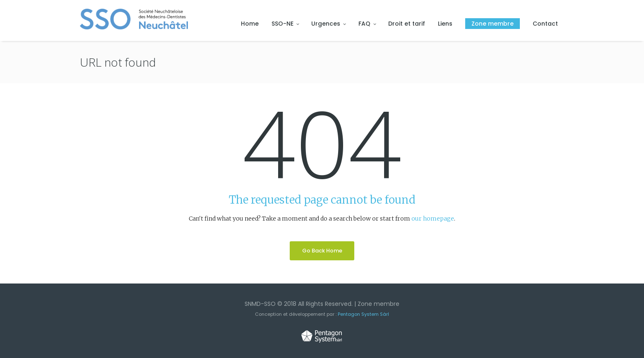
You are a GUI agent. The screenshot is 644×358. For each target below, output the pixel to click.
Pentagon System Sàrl (363, 314)
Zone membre (378, 304)
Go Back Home (322, 251)
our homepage (433, 219)
